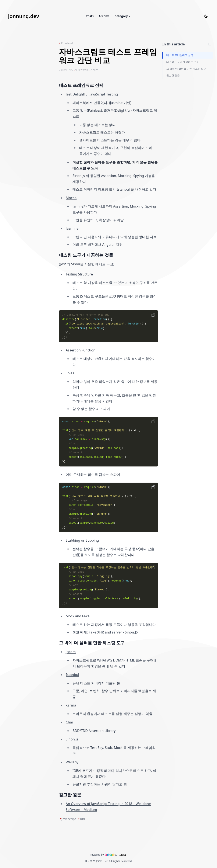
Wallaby (72, 762)
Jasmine (72, 228)
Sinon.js (72, 739)
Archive (104, 16)
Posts (90, 16)
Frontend (67, 43)
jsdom (71, 652)
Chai (69, 722)
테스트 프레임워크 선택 (180, 55)
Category (123, 16)
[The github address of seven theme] (122, 855)
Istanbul (72, 675)
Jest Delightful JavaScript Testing (92, 94)
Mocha (71, 198)
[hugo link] (110, 855)
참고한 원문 (173, 75)
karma (71, 705)
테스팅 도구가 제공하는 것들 (183, 62)
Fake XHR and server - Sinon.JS (113, 632)
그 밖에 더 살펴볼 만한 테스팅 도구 (186, 69)
